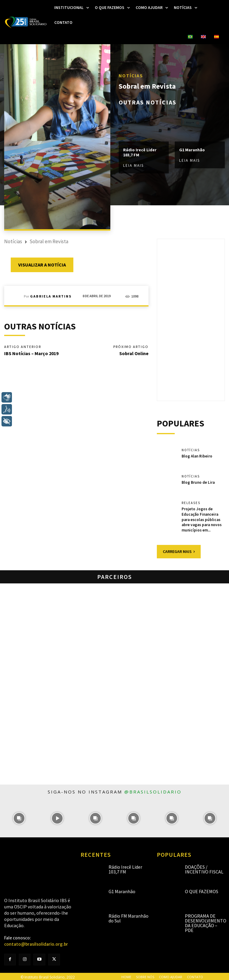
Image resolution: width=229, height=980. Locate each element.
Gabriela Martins (51, 296)
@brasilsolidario (153, 790)
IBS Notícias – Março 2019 (31, 353)
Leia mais (133, 165)
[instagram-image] (19, 817)
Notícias (131, 75)
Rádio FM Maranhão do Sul (129, 917)
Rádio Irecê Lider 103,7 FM (140, 153)
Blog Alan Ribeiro (197, 456)
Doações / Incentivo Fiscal (204, 868)
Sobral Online (134, 353)
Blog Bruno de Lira (198, 482)
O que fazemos (202, 890)
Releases (191, 503)
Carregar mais (179, 550)
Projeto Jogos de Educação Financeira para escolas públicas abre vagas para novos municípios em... (201, 519)
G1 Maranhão (192, 150)
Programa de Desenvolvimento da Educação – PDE (206, 922)
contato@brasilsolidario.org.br (36, 943)
